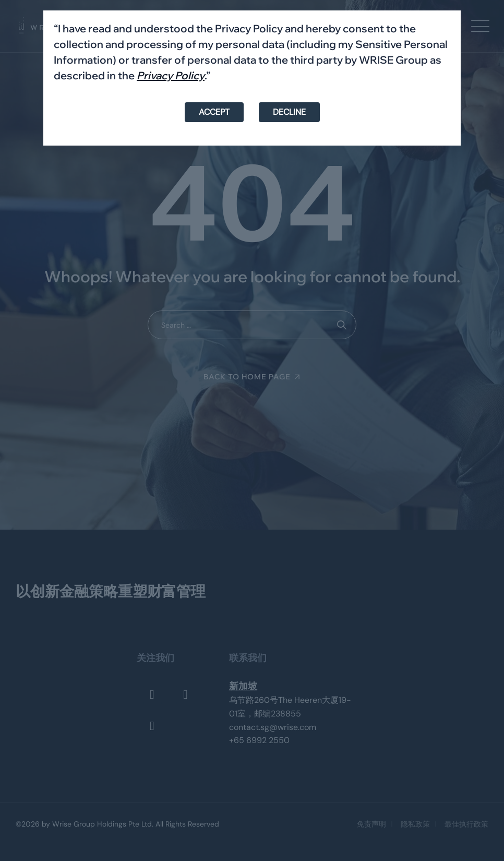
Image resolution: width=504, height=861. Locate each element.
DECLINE (289, 112)
